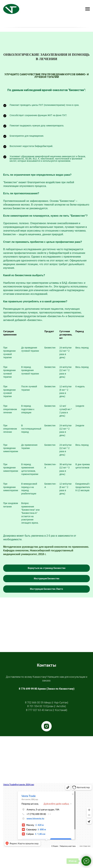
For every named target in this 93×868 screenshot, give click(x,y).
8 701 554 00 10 (36, 706)
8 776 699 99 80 (28, 689)
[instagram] (46, 726)
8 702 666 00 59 (34, 703)
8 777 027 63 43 (35, 710)
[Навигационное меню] (88, 9)
